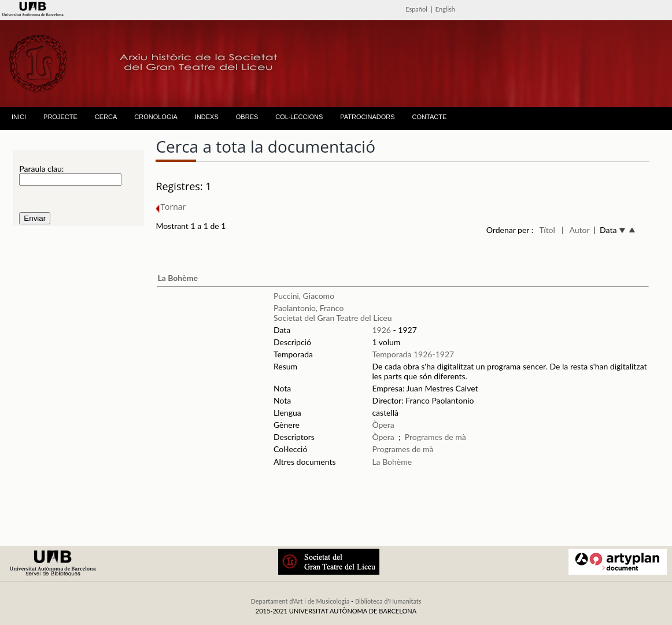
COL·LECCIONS (299, 117)
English (445, 9)
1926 (381, 330)
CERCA (106, 117)
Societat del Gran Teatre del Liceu (333, 318)
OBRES (247, 117)
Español (416, 9)
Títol (547, 230)
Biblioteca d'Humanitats (388, 601)
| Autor (576, 230)
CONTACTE (430, 117)
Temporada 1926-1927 (413, 354)
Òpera (383, 425)
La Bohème (178, 278)
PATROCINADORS (367, 117)
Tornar (171, 207)
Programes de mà (435, 437)
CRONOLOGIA (156, 117)
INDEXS (207, 117)
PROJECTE (60, 117)
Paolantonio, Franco (309, 308)
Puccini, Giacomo (304, 296)
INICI (19, 117)
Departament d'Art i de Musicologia (300, 601)
